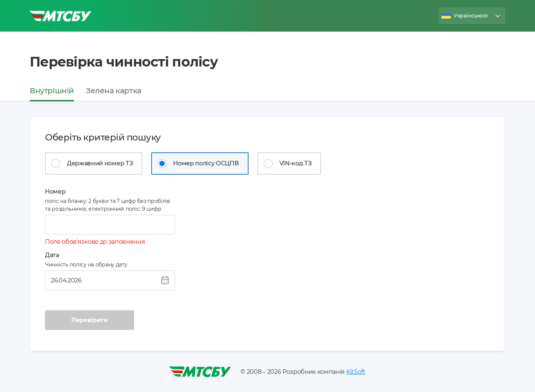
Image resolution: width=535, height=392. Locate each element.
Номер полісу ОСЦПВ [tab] (206, 163)
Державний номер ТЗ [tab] (100, 163)
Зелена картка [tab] (114, 91)
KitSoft (356, 372)
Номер (55, 192)
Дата (52, 255)
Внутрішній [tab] (52, 91)
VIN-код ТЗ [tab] (296, 163)
